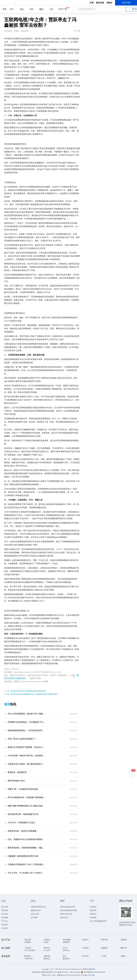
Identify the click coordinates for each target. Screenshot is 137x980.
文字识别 (85, 956)
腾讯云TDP (64, 918)
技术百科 (5, 925)
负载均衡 (47, 956)
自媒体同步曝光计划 (38, 907)
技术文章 (5, 907)
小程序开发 (28, 959)
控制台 (109, 3)
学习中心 (5, 921)
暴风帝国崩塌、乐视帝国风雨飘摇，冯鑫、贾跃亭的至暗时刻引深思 (27, 848)
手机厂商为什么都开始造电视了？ (22, 739)
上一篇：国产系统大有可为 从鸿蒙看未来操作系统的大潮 (25, 691)
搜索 (120, 9)
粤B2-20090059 (76, 972)
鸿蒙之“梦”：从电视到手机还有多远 (23, 789)
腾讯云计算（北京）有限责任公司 (55, 975)
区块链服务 (67, 940)
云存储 (46, 942)
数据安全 (28, 956)
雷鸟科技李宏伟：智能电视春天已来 (23, 814)
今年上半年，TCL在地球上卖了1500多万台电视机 (27, 873)
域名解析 (28, 942)
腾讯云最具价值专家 (68, 907)
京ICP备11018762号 (88, 975)
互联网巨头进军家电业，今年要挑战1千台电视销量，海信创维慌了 (27, 722)
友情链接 (93, 918)
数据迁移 (66, 959)
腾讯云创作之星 (66, 914)
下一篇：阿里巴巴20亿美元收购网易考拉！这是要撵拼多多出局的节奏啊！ (31, 694)
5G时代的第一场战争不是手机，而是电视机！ (27, 756)
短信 (64, 956)
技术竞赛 (34, 918)
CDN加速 (85, 948)
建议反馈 (100, 3)
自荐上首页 (35, 914)
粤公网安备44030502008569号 (94, 972)
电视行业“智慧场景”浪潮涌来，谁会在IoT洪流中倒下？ (27, 747)
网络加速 (104, 940)
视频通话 (104, 948)
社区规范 (93, 907)
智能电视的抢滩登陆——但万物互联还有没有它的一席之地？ (27, 731)
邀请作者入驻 (36, 910)
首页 (5, 9)
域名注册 (28, 940)
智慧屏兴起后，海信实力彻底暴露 (22, 831)
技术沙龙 (5, 914)
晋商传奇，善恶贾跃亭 (17, 772)
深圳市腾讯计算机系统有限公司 (43, 972)
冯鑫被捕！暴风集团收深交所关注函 (23, 856)
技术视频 (5, 918)
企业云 (65, 948)
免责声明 (93, 910)
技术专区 (5, 928)
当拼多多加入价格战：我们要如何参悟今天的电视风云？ (27, 764)
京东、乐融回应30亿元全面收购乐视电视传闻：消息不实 (27, 839)
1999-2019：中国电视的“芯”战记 (21, 823)
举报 (77, 31)
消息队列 (85, 940)
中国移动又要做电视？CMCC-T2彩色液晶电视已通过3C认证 (27, 864)
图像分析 (124, 948)
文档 (92, 3)
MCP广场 (63, 9)
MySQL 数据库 (30, 950)
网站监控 (47, 959)
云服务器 (47, 940)
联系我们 (93, 914)
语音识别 (66, 950)
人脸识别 (28, 948)
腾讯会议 (47, 948)
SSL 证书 (47, 950)
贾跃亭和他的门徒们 (16, 781)
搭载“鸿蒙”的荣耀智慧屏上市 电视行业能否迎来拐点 (27, 806)
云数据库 (124, 940)
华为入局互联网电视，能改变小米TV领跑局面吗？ (27, 714)
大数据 (123, 956)
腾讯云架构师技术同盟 (68, 910)
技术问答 (5, 910)
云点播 (104, 956)
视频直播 (66, 942)
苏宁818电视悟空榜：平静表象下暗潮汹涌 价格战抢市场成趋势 (27, 797)
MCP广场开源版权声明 (98, 921)
